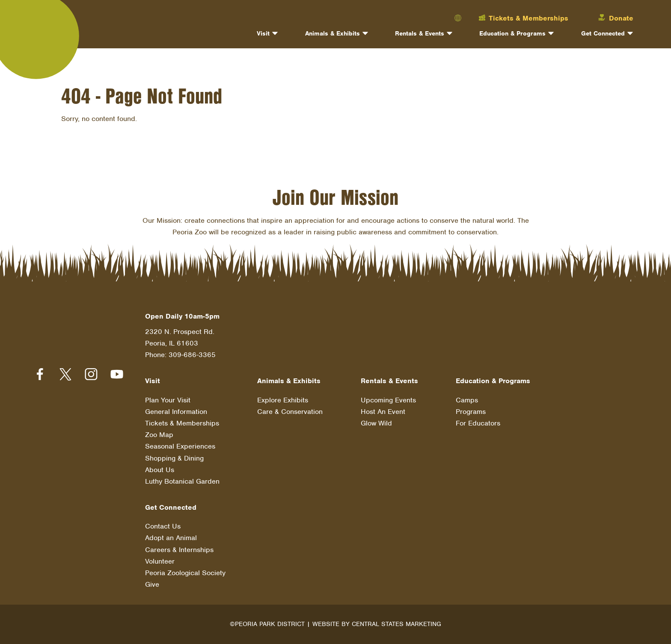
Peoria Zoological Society (185, 573)
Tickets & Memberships (182, 423)
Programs (471, 412)
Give (152, 584)
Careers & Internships (179, 550)
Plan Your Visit (168, 400)
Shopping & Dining (174, 458)
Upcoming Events (388, 400)
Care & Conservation (290, 412)
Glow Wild (376, 423)
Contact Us (163, 526)
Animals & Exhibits (333, 33)
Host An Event (383, 412)
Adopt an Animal (171, 538)
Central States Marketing (396, 624)
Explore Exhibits (283, 400)
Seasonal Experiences (180, 446)
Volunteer (160, 561)
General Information (176, 412)
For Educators (478, 423)
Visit (263, 33)
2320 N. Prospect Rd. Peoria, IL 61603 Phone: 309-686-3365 (180, 343)
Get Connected (603, 33)
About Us (160, 470)
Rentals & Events (420, 33)
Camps (467, 400)
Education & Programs (512, 33)
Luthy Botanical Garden (182, 481)
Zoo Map (159, 435)
